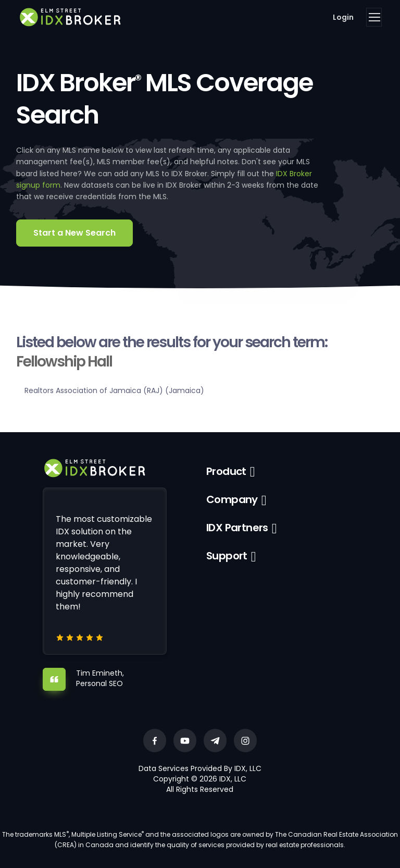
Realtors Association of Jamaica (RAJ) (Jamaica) (114, 390)
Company (232, 499)
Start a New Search (74, 233)
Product (226, 471)
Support (227, 556)
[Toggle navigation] (374, 17)
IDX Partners (237, 528)
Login (343, 17)
